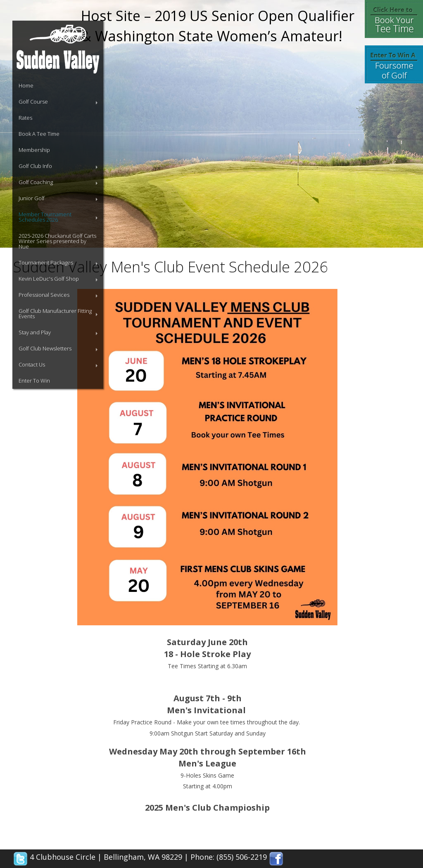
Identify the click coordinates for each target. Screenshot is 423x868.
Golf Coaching (36, 182)
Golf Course (33, 102)
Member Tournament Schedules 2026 (45, 217)
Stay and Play (35, 332)
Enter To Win (34, 381)
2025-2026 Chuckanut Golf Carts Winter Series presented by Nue (57, 241)
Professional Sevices (44, 295)
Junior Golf (32, 198)
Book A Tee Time (39, 134)
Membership (34, 150)
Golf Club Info (35, 166)
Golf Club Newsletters (45, 348)
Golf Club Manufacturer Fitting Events (55, 313)
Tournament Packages (46, 263)
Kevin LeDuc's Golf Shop (49, 279)
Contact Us (32, 364)
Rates (25, 118)
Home (26, 85)
